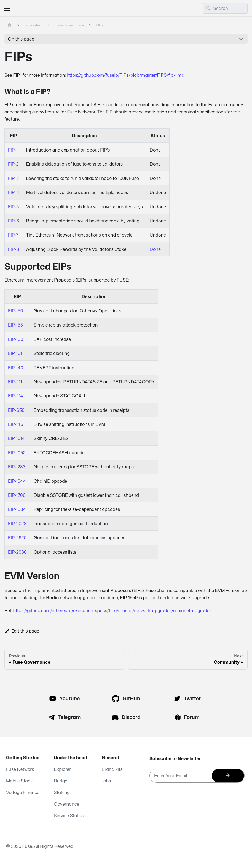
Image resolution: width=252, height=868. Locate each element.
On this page (21, 39)
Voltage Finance (23, 792)
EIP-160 (16, 339)
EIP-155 (15, 325)
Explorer (62, 769)
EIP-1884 (17, 509)
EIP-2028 (17, 524)
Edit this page (22, 631)
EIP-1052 (17, 453)
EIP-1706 (17, 495)
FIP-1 (13, 150)
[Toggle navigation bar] (7, 8)
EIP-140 (16, 368)
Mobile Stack (19, 781)
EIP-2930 (17, 552)
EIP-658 (16, 410)
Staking (62, 792)
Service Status (69, 816)
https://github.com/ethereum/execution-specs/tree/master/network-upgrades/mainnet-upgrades (112, 610)
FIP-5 (14, 207)
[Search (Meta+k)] (225, 8)
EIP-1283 (17, 467)
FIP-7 (13, 235)
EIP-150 (16, 311)
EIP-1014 (16, 438)
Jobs (106, 781)
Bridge (61, 781)
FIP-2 (13, 164)
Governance (66, 804)
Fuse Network (20, 769)
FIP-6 (14, 221)
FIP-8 (14, 249)
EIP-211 (15, 382)
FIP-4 (14, 192)
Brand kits (112, 769)
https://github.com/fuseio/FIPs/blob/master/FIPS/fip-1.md (126, 75)
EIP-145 (16, 424)
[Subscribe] (228, 776)
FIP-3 (13, 178)
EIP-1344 (17, 481)
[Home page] (10, 25)
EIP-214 (16, 396)
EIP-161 (15, 353)
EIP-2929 (17, 538)
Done (155, 249)
